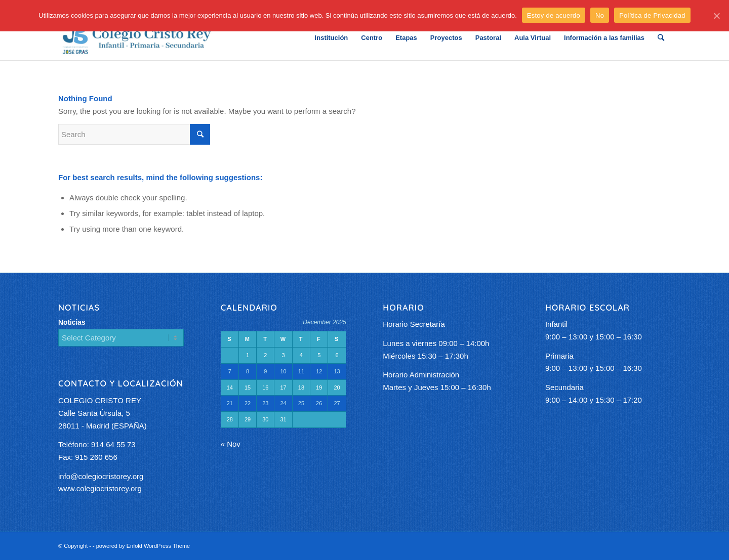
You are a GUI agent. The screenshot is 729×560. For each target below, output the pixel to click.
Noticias (72, 322)
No (600, 15)
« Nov (231, 444)
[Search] (661, 38)
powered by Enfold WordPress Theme (143, 546)
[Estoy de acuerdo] (716, 16)
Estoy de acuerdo (554, 15)
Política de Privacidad (652, 15)
